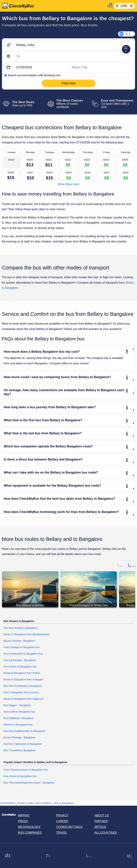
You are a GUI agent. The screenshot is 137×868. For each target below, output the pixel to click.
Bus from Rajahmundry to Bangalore (24, 731)
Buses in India (26, 803)
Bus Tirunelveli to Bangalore (20, 750)
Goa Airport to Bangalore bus (20, 776)
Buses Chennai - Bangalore (19, 641)
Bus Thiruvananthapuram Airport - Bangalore (29, 783)
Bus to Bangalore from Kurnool (21, 692)
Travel (62, 833)
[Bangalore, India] (73, 56)
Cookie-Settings (69, 827)
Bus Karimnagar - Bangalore (20, 660)
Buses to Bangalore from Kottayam (23, 679)
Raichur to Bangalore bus (18, 725)
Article (100, 827)
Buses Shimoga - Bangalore (20, 737)
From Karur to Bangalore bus (20, 667)
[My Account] (109, 6)
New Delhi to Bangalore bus (19, 712)
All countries (106, 833)
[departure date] (41, 68)
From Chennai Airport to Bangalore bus (26, 770)
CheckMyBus (8, 803)
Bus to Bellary (44, 803)
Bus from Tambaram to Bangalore (23, 744)
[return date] (101, 68)
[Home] (53, 6)
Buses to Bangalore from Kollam (22, 673)
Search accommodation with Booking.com (34, 75)
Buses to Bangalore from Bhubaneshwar (27, 634)
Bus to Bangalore (64, 803)
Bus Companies (30, 833)
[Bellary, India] (73, 45)
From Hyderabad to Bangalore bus (23, 654)
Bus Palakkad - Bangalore (18, 718)
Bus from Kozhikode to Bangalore (23, 686)
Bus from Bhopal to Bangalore (21, 628)
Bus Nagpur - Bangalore (17, 705)
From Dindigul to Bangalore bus (22, 647)
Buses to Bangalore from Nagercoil (23, 699)
